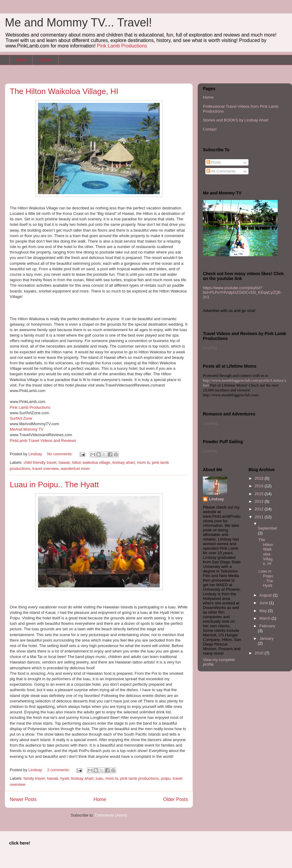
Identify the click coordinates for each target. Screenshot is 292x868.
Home (21, 60)
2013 (260, 501)
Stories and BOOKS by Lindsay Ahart (236, 120)
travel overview (45, 469)
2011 (260, 517)
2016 (260, 486)
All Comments (221, 171)
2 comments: (59, 770)
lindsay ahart (124, 462)
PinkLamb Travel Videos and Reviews (43, 441)
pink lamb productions (139, 778)
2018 (260, 478)
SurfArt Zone (21, 418)
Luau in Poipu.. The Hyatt (54, 485)
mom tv (143, 462)
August (266, 595)
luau (100, 778)
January (266, 638)
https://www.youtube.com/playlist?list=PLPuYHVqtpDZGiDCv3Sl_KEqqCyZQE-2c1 (242, 292)
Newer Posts (23, 799)
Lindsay (216, 499)
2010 (260, 653)
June (264, 603)
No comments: (60, 454)
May (264, 611)
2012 (260, 509)
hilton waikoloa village (91, 462)
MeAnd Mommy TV (27, 429)
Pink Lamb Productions (122, 46)
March (266, 618)
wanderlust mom (75, 469)
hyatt (64, 778)
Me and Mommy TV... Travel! (78, 23)
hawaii (64, 462)
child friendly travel (40, 462)
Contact (45, 60)
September (268, 528)
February (267, 626)
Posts (214, 162)
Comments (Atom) (111, 815)
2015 (260, 494)
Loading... (212, 348)
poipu (166, 778)
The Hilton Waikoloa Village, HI (64, 91)
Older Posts (176, 799)
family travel (34, 778)
